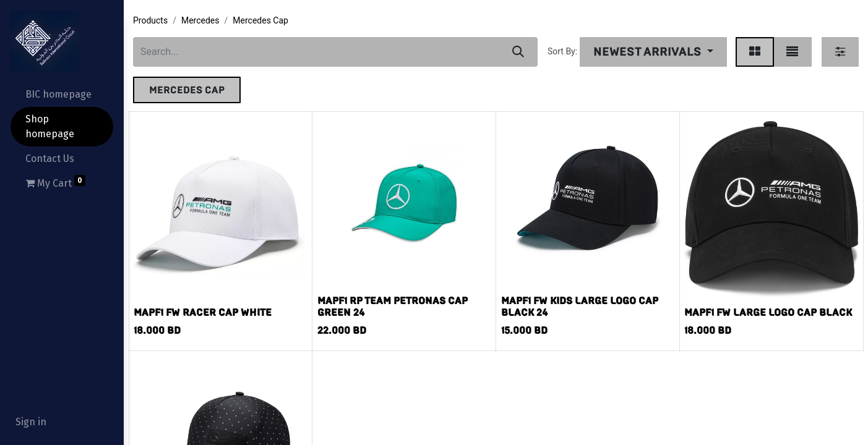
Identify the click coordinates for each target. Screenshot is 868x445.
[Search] (518, 52)
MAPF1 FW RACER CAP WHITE (203, 312)
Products (150, 20)
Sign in (31, 422)
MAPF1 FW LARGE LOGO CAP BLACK (768, 312)
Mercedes (200, 20)
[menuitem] (62, 95)
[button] (653, 52)
